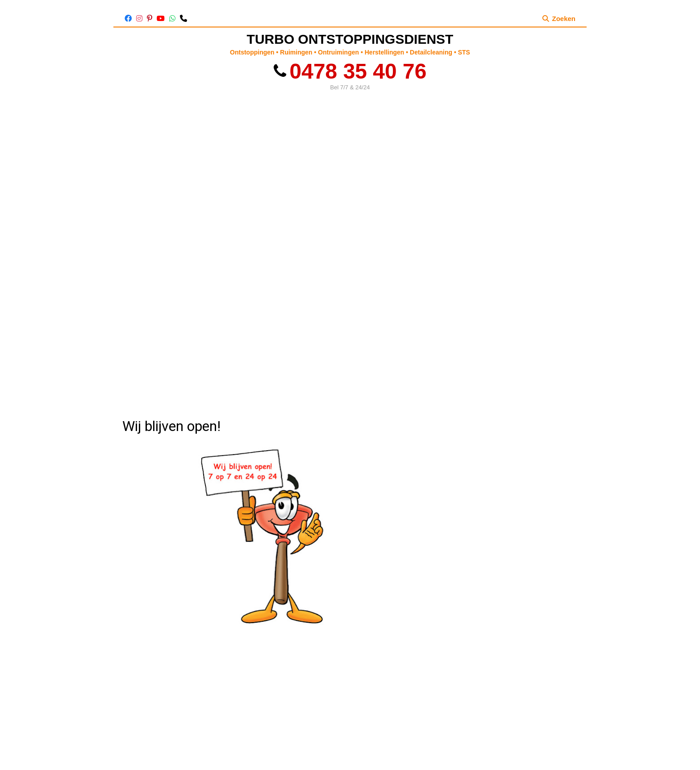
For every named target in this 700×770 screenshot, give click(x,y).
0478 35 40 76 (350, 71)
